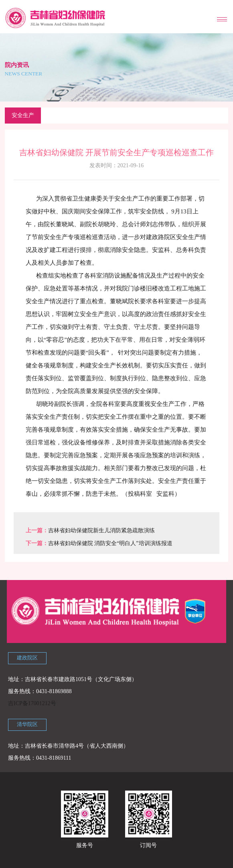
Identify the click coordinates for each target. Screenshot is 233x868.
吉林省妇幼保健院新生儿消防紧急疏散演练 (101, 530)
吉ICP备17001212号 (32, 703)
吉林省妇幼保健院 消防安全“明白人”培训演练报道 (110, 543)
